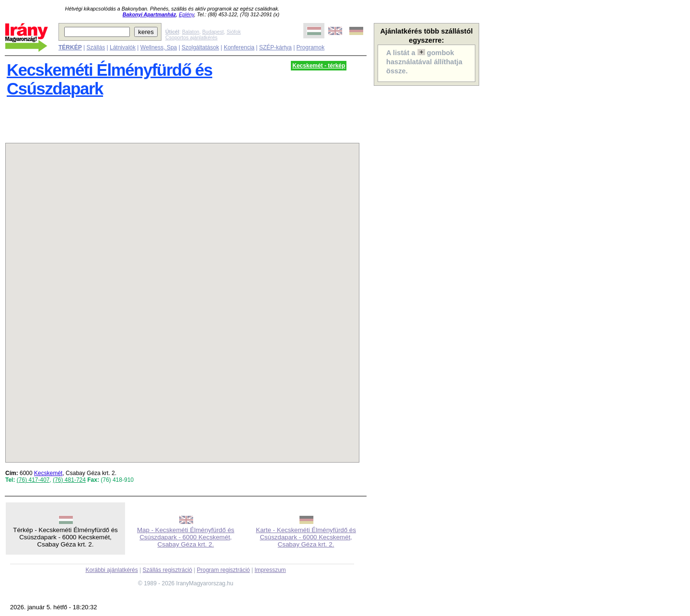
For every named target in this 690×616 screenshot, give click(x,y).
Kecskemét (48, 473)
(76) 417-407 (33, 480)
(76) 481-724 (69, 480)
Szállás (96, 47)
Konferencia (239, 47)
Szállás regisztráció (167, 570)
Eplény (186, 14)
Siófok (234, 32)
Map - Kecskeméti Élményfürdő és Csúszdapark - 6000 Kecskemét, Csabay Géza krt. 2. (186, 537)
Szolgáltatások (200, 47)
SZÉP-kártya (276, 47)
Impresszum (270, 570)
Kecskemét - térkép (319, 66)
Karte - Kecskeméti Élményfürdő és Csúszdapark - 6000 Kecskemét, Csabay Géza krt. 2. (306, 537)
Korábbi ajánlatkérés (111, 570)
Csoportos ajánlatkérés (191, 37)
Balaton (191, 32)
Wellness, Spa (159, 47)
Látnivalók (123, 47)
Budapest (213, 32)
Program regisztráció (224, 570)
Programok (311, 47)
